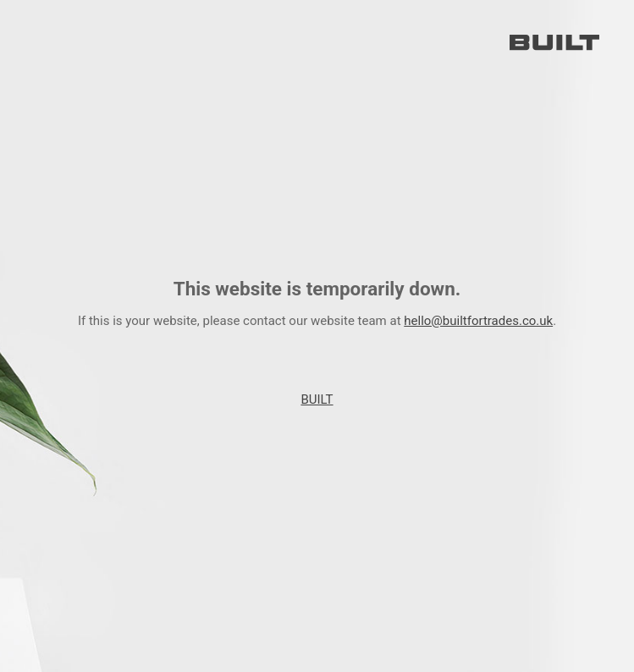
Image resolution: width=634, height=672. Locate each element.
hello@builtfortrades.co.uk (478, 321)
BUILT (317, 399)
